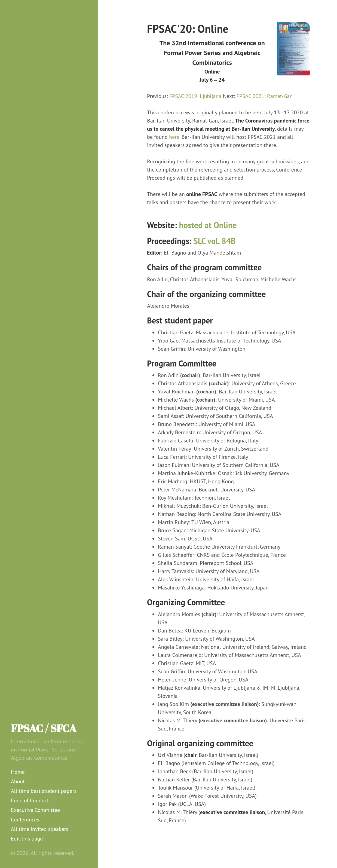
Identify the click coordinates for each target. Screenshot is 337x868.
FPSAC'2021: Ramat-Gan (265, 96)
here (174, 137)
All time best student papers (44, 791)
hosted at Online (208, 225)
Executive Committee (35, 810)
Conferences (25, 820)
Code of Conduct (30, 800)
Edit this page (27, 839)
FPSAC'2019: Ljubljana (195, 96)
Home (18, 772)
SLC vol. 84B (215, 241)
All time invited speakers (40, 829)
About (18, 781)
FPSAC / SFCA (44, 728)
